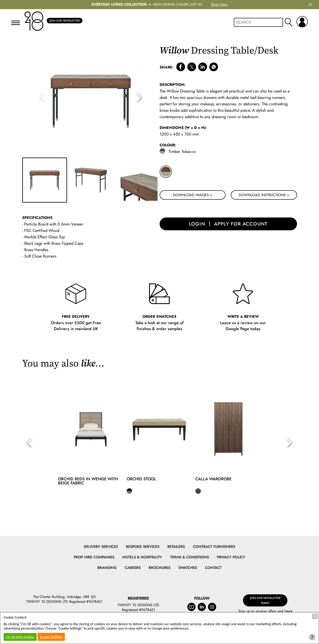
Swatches (188, 568)
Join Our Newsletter (65, 21)
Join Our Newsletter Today (265, 598)
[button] (140, 97)
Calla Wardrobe (213, 479)
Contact (213, 568)
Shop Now (219, 4)
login (196, 225)
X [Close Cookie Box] (315, 616)
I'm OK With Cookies (20, 637)
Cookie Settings (51, 637)
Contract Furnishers (214, 547)
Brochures (159, 568)
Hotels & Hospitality (142, 557)
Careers (133, 568)
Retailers (176, 547)
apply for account (242, 225)
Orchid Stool (141, 479)
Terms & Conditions (189, 557)
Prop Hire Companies (94, 557)
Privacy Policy (231, 557)
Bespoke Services (143, 547)
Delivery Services (101, 547)
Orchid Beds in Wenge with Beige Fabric (88, 481)
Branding (107, 568)
